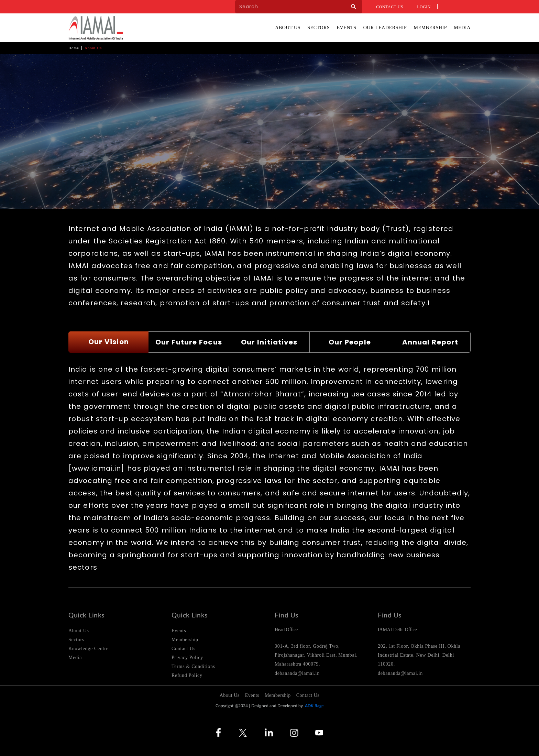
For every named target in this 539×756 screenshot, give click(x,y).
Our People (350, 342)
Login (424, 7)
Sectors (318, 28)
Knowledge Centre (89, 649)
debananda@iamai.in (297, 673)
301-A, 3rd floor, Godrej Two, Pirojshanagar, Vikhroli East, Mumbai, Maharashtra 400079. (316, 655)
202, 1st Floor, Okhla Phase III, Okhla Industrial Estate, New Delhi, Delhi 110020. (419, 655)
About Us (288, 28)
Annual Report (430, 342)
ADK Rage (314, 706)
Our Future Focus (189, 342)
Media (462, 28)
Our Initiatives (269, 342)
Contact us (390, 7)
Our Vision (109, 342)
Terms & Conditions (193, 666)
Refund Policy (187, 675)
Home (74, 48)
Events (346, 28)
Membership (430, 28)
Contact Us (184, 649)
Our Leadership (385, 28)
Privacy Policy (187, 658)
